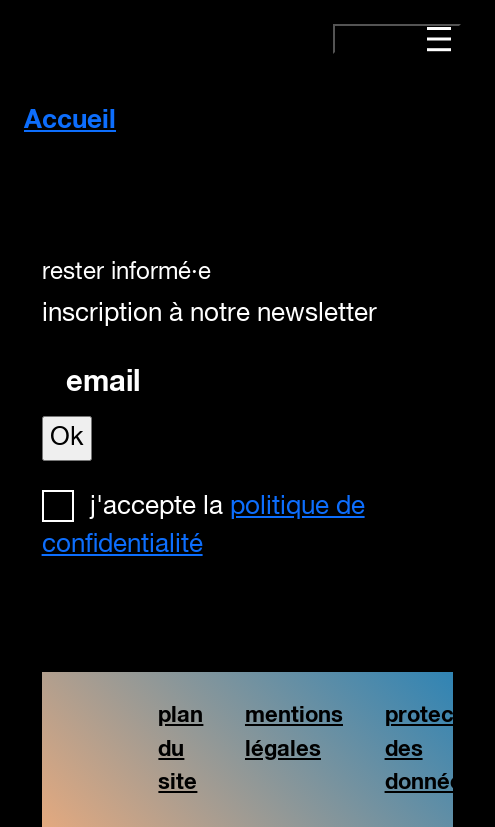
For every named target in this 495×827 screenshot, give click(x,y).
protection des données (439, 749)
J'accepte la (203, 526)
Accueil (70, 121)
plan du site (180, 749)
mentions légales (294, 732)
